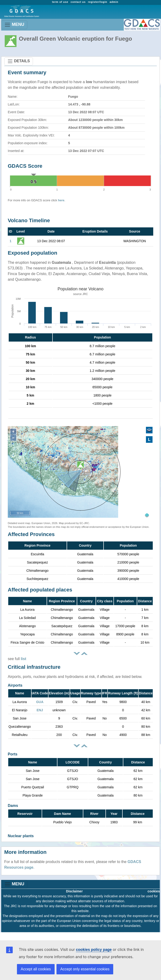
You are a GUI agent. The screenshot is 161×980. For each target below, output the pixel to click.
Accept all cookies (36, 969)
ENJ (40, 710)
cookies (154, 891)
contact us (78, 2)
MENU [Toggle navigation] (14, 25)
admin (114, 2)
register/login (98, 2)
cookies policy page (94, 950)
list (23, 659)
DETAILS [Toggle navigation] (19, 61)
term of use (60, 2)
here (61, 200)
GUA (40, 702)
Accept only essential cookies (85, 969)
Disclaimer (74, 891)
